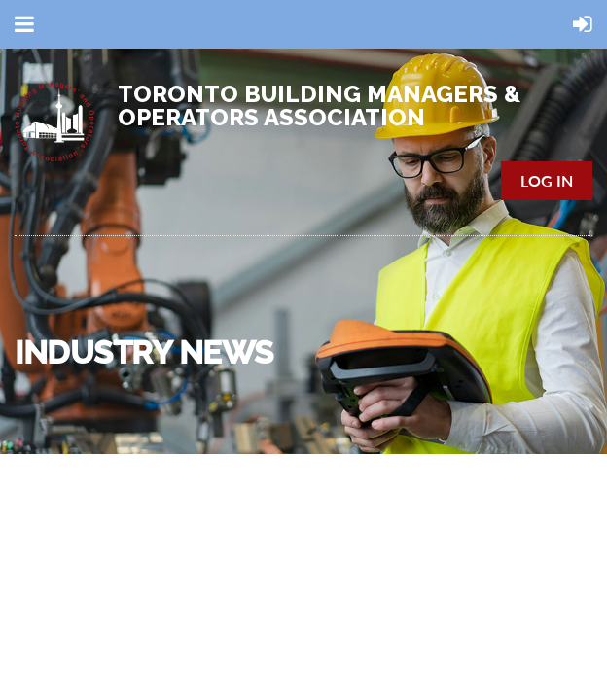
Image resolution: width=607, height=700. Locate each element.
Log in (547, 180)
